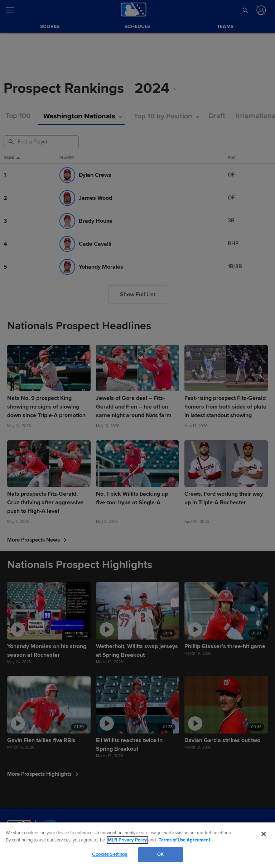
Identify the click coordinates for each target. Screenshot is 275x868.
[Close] (264, 834)
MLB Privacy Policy (127, 840)
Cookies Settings (110, 854)
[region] (137, 845)
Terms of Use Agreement (184, 840)
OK (160, 854)
